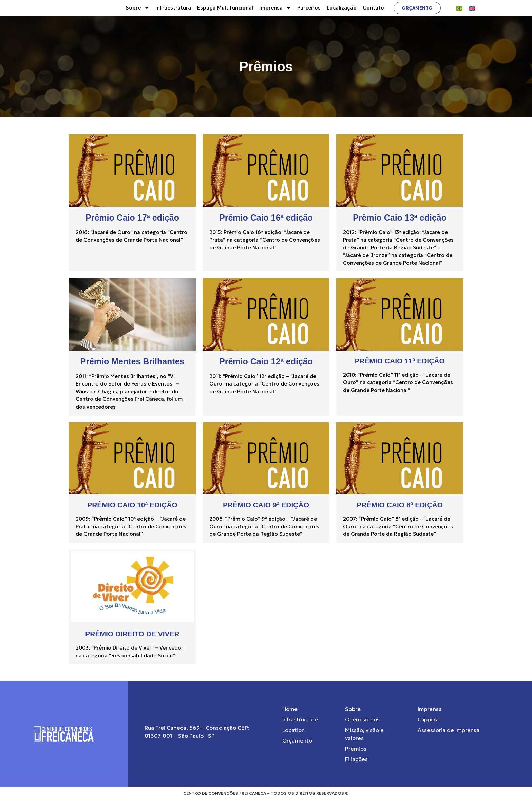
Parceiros (309, 12)
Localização (342, 12)
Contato (373, 12)
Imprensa (275, 12)
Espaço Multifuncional (225, 12)
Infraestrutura (173, 12)
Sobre (137, 12)
